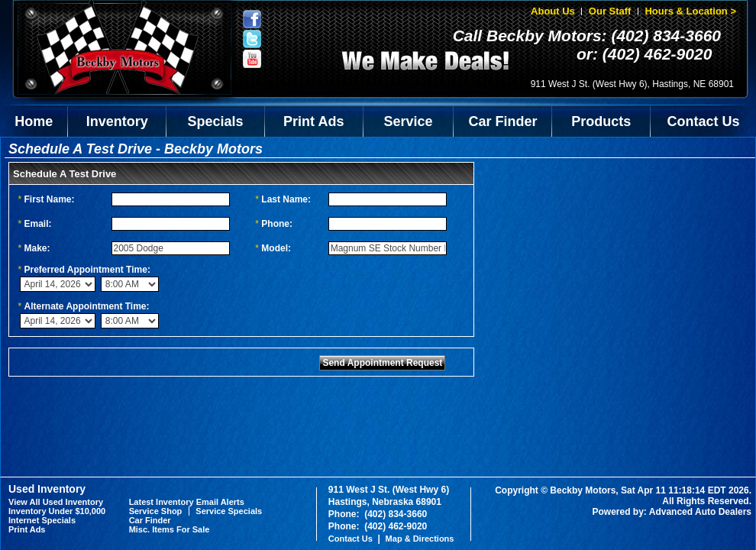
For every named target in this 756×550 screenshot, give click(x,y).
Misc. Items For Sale (170, 529)
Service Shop (156, 511)
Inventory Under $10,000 (57, 511)
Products (601, 121)
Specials (216, 121)
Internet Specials (42, 520)
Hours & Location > (690, 11)
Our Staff (610, 11)
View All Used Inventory (56, 502)
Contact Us (704, 121)
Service (409, 121)
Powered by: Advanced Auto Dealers (672, 512)
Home (34, 121)
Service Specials (229, 511)
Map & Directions (420, 539)
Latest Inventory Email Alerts (187, 502)
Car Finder (502, 121)
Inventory (117, 121)
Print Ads (313, 121)
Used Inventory (47, 489)
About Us (553, 11)
